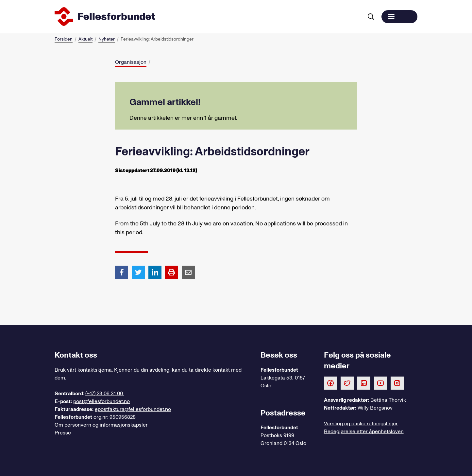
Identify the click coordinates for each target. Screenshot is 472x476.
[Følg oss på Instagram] (397, 383)
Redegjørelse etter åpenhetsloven (364, 432)
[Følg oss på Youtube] (380, 383)
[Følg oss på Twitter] (347, 383)
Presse (63, 433)
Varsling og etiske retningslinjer (361, 424)
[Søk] (371, 17)
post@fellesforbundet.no (101, 401)
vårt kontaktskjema (89, 370)
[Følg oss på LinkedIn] (364, 383)
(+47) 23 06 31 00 (105, 394)
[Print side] (172, 272)
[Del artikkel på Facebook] (122, 272)
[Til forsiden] (208, 17)
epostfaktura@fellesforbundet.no (133, 409)
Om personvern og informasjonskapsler (101, 425)
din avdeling (155, 370)
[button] (399, 17)
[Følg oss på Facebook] (330, 383)
